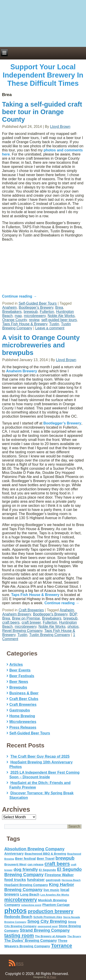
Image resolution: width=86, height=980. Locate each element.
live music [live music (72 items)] (51, 890)
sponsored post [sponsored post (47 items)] (48, 926)
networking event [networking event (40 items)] (31, 905)
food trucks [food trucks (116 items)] (15, 880)
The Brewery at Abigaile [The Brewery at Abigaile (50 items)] (51, 936)
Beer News (19, 682)
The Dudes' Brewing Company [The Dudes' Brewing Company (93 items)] (31, 941)
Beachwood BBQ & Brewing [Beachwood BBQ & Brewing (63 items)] (46, 854)
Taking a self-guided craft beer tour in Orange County (42, 112)
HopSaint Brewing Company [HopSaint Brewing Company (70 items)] (26, 885)
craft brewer (31, 622)
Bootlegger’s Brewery (62, 423)
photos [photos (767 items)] (16, 911)
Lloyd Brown (60, 127)
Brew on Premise (26, 618)
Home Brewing (22, 716)
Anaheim (10, 307)
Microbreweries (23, 722)
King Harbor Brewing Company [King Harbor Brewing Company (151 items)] (39, 887)
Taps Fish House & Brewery (25, 324)
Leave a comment (50, 328)
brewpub (31, 312)
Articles (16, 665)
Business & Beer (24, 693)
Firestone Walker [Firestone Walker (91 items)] (59, 875)
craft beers (11, 622)
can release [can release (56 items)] (36, 864)
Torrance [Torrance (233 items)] (62, 946)
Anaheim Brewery (22, 371)
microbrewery (35, 316)
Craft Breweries (31, 610)
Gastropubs (20, 710)
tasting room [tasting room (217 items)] (19, 936)
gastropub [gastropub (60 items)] (53, 880)
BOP (73, 614)
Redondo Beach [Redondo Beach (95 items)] (18, 917)
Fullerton (47, 312)
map (18, 316)
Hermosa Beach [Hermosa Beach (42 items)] (71, 880)
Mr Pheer (51, 977)
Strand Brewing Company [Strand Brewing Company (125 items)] (45, 930)
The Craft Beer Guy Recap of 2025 (40, 756)
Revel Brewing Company (22, 631)
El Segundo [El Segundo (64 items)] (48, 870)
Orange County (15, 320)
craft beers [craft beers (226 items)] (57, 864)
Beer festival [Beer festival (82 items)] (25, 858)
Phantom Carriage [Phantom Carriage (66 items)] (56, 905)
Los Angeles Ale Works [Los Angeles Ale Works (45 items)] (55, 895)
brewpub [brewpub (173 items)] (65, 858)
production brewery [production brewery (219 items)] (51, 911)
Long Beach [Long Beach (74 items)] (30, 894)
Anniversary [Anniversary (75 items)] (14, 854)
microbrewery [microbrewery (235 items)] (21, 900)
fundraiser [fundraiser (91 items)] (36, 880)
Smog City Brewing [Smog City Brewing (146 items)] (47, 921)
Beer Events (20, 670)
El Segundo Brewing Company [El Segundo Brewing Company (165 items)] (43, 872)
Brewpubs (18, 687)
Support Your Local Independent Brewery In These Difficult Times (43, 75)
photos (73, 627)
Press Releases (23, 727)
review (34, 320)
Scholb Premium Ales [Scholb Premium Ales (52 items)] (48, 917)
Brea (59, 307)
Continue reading (62, 603)
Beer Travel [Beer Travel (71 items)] (46, 859)
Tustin (54, 324)
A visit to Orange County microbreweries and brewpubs (41, 345)
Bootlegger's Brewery (36, 307)
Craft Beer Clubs (24, 699)
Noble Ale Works (61, 316)
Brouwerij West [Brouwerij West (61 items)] (15, 864)
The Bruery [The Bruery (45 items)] (74, 936)
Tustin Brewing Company (50, 635)
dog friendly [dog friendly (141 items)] (26, 869)
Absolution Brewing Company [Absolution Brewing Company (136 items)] (34, 849)
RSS (20, 964)
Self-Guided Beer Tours (30, 733)
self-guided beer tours (59, 320)
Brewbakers (12, 312)
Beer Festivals (22, 676)
